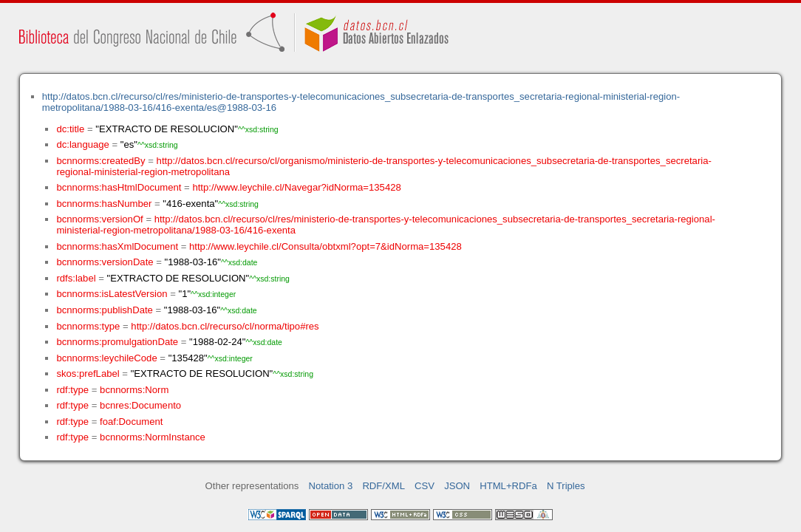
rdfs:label (76, 278)
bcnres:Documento (140, 405)
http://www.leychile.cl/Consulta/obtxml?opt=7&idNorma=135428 (325, 246)
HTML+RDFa (508, 486)
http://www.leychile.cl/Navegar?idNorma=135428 (296, 187)
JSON (457, 486)
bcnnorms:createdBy (100, 161)
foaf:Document (131, 422)
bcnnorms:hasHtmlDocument (119, 187)
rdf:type (72, 390)
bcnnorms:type (88, 326)
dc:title (70, 129)
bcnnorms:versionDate (105, 262)
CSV (425, 486)
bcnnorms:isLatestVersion (112, 294)
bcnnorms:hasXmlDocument (117, 246)
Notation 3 (331, 486)
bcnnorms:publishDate (104, 310)
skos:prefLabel (88, 374)
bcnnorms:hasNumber (104, 204)
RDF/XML (384, 486)
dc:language (82, 144)
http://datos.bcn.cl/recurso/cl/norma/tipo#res (225, 326)
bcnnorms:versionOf (99, 219)
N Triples (566, 486)
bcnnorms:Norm (134, 390)
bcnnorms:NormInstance (153, 437)
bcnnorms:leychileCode (106, 358)
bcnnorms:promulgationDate (117, 342)
